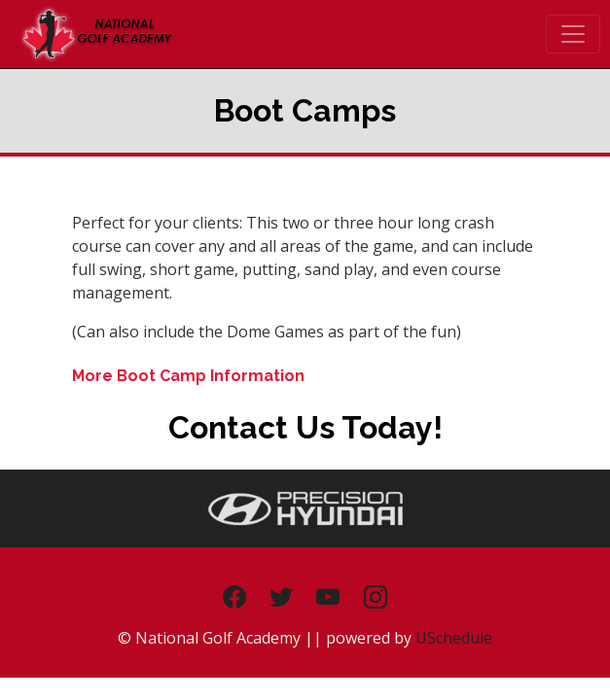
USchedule (454, 638)
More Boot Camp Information (188, 376)
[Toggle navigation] (573, 34)
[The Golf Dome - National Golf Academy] (97, 32)
